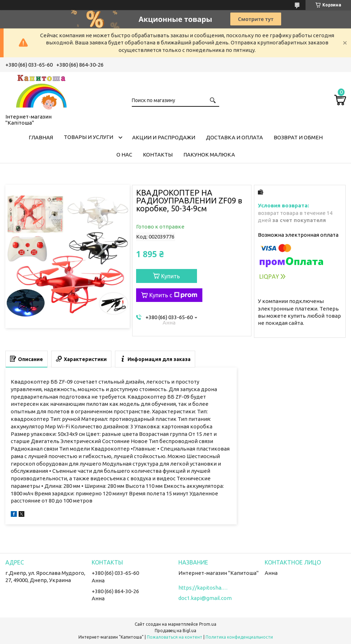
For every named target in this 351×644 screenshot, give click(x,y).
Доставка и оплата (234, 137)
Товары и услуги (88, 137)
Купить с (173, 295)
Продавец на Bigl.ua (175, 631)
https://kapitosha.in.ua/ (203, 588)
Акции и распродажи (164, 137)
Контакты (158, 155)
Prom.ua (208, 624)
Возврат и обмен (298, 137)
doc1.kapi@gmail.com (205, 598)
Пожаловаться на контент (175, 637)
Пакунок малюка (209, 155)
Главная (41, 137)
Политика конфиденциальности (239, 637)
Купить (170, 276)
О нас (124, 155)
